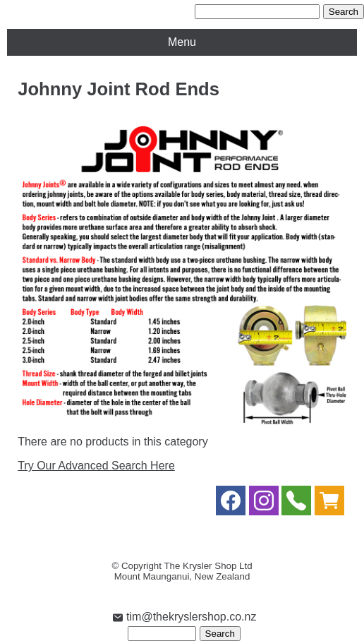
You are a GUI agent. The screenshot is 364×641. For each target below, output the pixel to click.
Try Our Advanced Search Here (96, 466)
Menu (182, 42)
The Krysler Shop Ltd (208, 566)
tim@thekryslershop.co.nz (184, 617)
